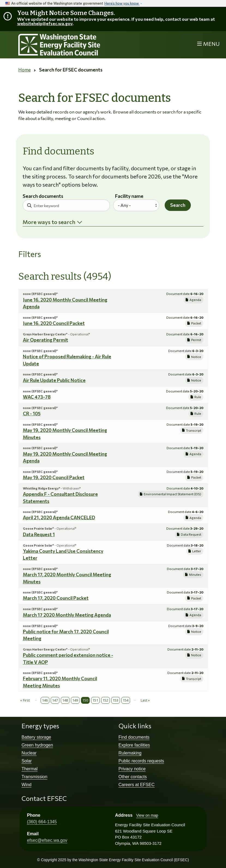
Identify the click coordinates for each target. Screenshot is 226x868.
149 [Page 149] (75, 700)
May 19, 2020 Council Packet (54, 477)
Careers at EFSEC (137, 785)
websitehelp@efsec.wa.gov (45, 23)
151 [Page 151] (95, 700)
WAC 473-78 (37, 397)
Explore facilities (134, 745)
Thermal (30, 769)
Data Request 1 (39, 534)
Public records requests (141, 761)
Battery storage (36, 737)
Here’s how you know (122, 3)
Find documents (134, 737)
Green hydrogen (37, 745)
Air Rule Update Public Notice (54, 380)
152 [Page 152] (105, 700)
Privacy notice (132, 769)
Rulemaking (130, 753)
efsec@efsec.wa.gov (47, 840)
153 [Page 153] (115, 700)
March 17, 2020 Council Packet (56, 598)
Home (25, 70)
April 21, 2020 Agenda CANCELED (59, 517)
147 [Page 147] (55, 700)
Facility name (129, 196)
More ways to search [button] (49, 222)
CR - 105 (32, 414)
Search (178, 205)
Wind (26, 785)
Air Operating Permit (46, 340)
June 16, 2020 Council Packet (54, 323)
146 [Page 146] (45, 700)
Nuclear (29, 753)
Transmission (34, 777)
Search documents (43, 196)
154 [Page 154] (126, 700)
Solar (27, 761)
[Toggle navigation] (208, 44)
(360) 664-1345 (42, 822)
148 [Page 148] (65, 700)
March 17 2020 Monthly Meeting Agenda (67, 615)
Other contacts (133, 777)
